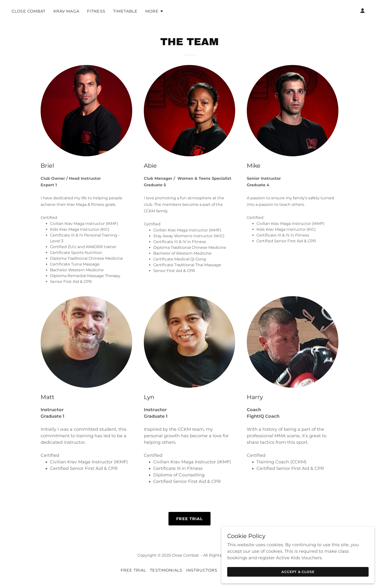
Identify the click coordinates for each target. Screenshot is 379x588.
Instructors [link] (202, 570)
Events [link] (230, 570)
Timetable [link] (125, 11)
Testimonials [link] (166, 570)
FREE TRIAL (189, 519)
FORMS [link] (250, 570)
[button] (154, 11)
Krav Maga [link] (66, 11)
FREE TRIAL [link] (133, 570)
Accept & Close (325, 571)
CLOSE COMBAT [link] (29, 11)
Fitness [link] (96, 11)
